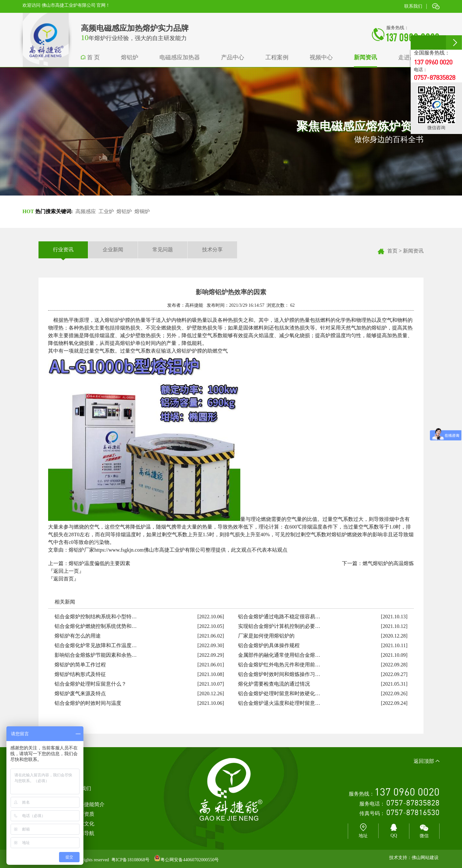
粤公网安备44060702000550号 (190, 860)
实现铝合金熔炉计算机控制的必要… (279, 626)
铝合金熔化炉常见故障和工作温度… (96, 645)
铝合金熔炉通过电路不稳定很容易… (279, 617)
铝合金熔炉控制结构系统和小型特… (96, 617)
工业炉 (106, 211)
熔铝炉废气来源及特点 (80, 693)
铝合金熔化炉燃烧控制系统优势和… (96, 626)
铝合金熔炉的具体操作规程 (269, 645)
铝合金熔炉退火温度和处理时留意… (279, 703)
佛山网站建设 (425, 858)
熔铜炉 (142, 211)
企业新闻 (113, 250)
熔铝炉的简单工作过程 (80, 665)
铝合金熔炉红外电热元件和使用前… (279, 665)
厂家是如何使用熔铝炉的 (266, 636)
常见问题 (163, 250)
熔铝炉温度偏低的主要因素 (99, 563)
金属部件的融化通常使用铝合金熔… (279, 655)
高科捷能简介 (89, 804)
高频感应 (86, 211)
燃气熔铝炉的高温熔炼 (388, 563)
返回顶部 (427, 761)
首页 (392, 251)
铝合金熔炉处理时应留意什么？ (90, 684)
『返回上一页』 (66, 571)
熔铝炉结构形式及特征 (80, 674)
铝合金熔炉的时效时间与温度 (88, 703)
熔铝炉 (124, 211)
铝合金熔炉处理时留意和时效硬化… (279, 693)
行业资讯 (63, 250)
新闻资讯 (413, 251)
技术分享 (212, 250)
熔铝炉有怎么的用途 (78, 636)
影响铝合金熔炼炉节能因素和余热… (96, 655)
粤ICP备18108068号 (131, 860)
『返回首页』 (64, 579)
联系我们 (413, 6)
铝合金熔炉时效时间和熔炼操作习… (279, 674)
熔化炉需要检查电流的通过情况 (274, 684)
